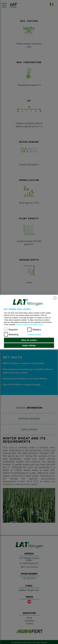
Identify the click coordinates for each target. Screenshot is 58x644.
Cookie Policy (38, 325)
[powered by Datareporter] (55, 300)
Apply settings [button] (29, 345)
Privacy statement (23, 325)
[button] (34, 335)
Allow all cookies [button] (29, 340)
